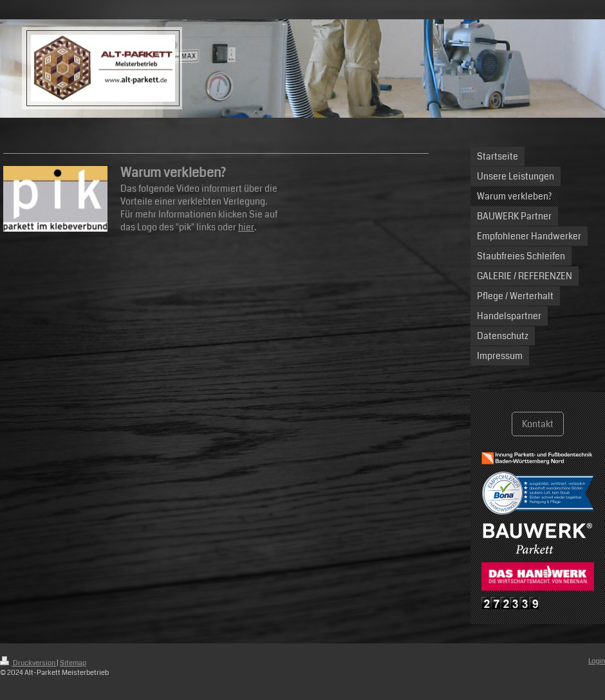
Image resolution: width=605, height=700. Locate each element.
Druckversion (28, 663)
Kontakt (538, 424)
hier (246, 227)
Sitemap (73, 663)
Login (597, 661)
